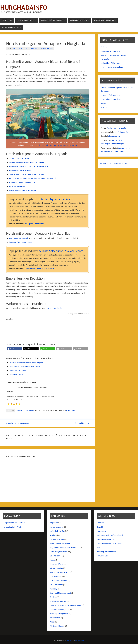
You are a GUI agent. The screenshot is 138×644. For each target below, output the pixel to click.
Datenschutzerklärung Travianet (110, 543)
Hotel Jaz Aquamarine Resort (56, 199)
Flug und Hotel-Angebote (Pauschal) (64, 548)
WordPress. (80, 640)
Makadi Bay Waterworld (111, 63)
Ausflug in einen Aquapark (18, 423)
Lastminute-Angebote (59, 581)
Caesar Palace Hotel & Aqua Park (23, 190)
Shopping (54, 589)
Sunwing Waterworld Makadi (21, 242)
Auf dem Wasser (56, 527)
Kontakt (100, 527)
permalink (71, 410)
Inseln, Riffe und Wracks (59, 572)
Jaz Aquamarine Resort (34, 224)
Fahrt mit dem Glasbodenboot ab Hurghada (25, 367)
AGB (98, 548)
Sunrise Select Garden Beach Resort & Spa (26, 174)
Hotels (34, 48)
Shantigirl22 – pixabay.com (45, 145)
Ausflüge (53, 535)
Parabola (70, 640)
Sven (14, 48)
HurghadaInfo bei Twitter (13, 527)
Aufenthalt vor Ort (57, 531)
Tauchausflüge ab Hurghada (112, 67)
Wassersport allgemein (59, 614)
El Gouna (104, 47)
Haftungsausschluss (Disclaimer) (110, 535)
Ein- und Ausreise (57, 539)
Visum (103, 103)
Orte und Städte (56, 585)
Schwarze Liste (103, 556)
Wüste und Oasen (57, 626)
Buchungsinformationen (106, 552)
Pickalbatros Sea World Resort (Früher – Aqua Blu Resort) (33, 178)
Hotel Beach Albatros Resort (21, 170)
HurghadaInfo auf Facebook (14, 523)
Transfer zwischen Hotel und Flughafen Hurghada (26, 363)
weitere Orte (55, 618)
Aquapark (19, 410)
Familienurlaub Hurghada (111, 51)
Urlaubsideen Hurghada (59, 609)
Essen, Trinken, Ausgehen (60, 543)
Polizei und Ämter (81, 423)
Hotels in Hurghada (54, 308)
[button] (14, 349)
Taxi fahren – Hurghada (116, 128)
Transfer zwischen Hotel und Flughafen (65, 605)
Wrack (52, 622)
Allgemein (54, 523)
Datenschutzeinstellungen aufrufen (115, 163)
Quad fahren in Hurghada (111, 99)
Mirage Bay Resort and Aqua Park (23, 182)
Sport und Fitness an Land (60, 593)
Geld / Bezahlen (56, 556)
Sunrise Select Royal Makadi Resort (61, 251)
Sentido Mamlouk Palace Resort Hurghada (27, 162)
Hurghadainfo (24, 8)
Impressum (101, 531)
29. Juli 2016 (23, 48)
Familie (26, 410)
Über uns (100, 523)
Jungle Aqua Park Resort (19, 158)
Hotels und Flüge (45, 48)
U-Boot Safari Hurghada (111, 95)
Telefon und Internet (58, 601)
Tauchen (53, 597)
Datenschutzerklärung (106, 539)
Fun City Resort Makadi (19, 238)
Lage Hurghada (56, 576)
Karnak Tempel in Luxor (18, 371)
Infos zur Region (56, 568)
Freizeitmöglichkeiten (58, 552)
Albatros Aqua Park (17, 186)
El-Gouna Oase (124, 132)
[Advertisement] (47, 328)
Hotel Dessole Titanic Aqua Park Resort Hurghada (29, 166)
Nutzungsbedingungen (67, 145)
